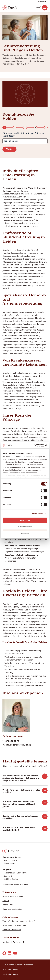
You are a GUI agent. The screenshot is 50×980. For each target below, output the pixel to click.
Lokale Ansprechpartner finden (16, 884)
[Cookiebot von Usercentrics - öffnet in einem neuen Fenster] (38, 445)
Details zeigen (37, 513)
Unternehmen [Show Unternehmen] (9, 892)
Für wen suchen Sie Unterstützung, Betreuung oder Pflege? (23, 135)
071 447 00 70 (11, 741)
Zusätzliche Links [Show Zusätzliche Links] (11, 937)
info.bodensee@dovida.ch (17, 745)
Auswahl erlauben (25, 527)
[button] (42, 2)
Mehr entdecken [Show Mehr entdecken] (10, 917)
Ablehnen (25, 533)
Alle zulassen (25, 520)
